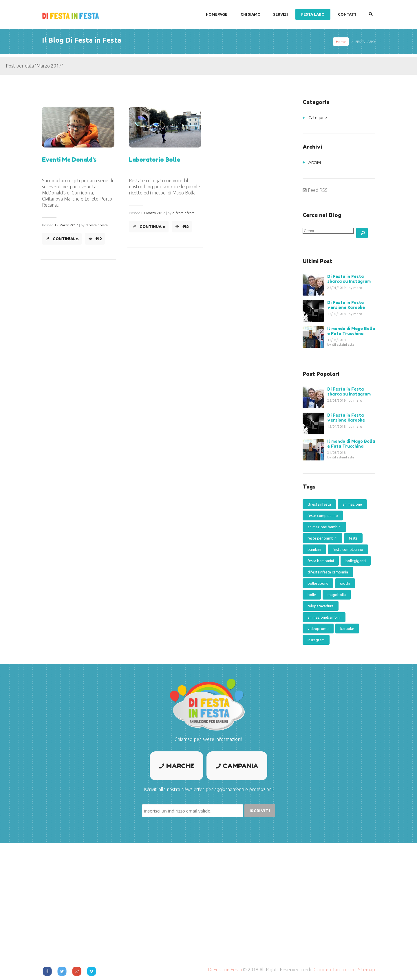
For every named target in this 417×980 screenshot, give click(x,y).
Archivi (315, 162)
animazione (352, 504)
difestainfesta (97, 225)
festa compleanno (348, 549)
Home (341, 42)
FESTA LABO (313, 14)
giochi (345, 583)
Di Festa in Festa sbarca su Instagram (349, 279)
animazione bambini (324, 527)
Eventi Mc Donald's (69, 160)
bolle (312, 595)
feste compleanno (323, 515)
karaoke (347, 629)
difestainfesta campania (328, 572)
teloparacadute (321, 606)
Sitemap (366, 970)
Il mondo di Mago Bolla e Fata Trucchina (351, 331)
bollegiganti (356, 561)
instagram (316, 640)
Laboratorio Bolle (154, 160)
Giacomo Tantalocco (334, 970)
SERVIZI (280, 14)
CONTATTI (348, 14)
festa (353, 538)
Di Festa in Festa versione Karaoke (346, 305)
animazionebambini (324, 617)
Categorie (318, 118)
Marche (180, 766)
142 (99, 239)
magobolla (337, 595)
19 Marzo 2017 (66, 225)
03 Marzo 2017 (153, 213)
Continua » (66, 239)
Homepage (217, 14)
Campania (240, 766)
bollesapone (318, 583)
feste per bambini (322, 538)
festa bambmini (321, 561)
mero (358, 288)
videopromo (318, 629)
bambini (314, 549)
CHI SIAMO (251, 14)
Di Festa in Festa (225, 970)
